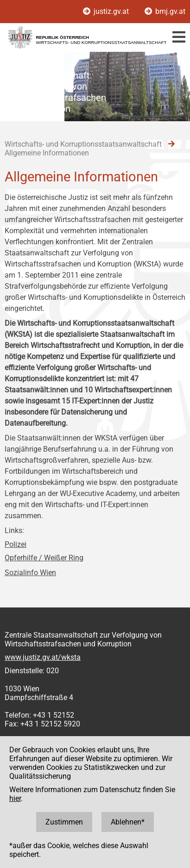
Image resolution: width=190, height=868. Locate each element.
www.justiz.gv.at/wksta (43, 657)
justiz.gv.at (107, 11)
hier (15, 798)
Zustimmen (64, 822)
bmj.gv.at (165, 11)
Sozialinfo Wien (30, 573)
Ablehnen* (128, 822)
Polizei (16, 544)
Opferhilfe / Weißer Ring (44, 558)
